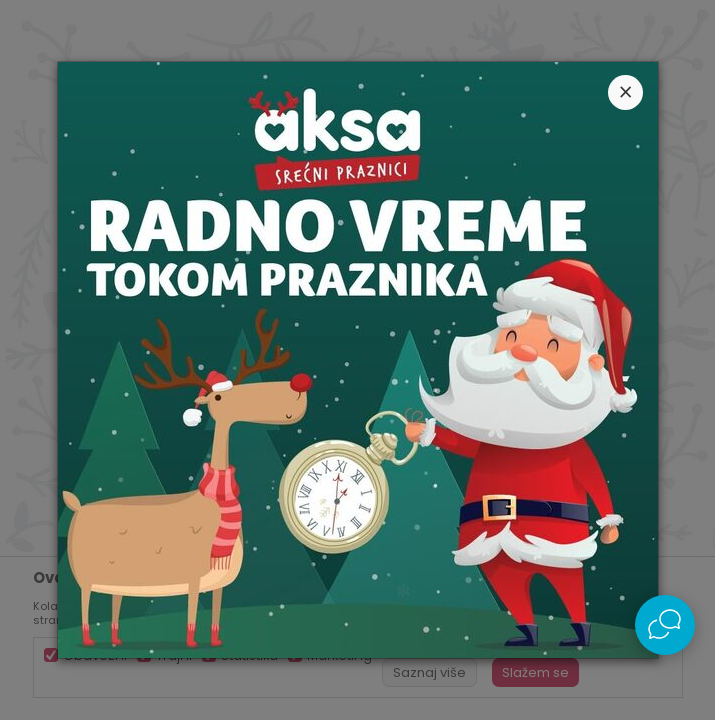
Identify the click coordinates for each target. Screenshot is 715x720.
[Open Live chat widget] (665, 625)
